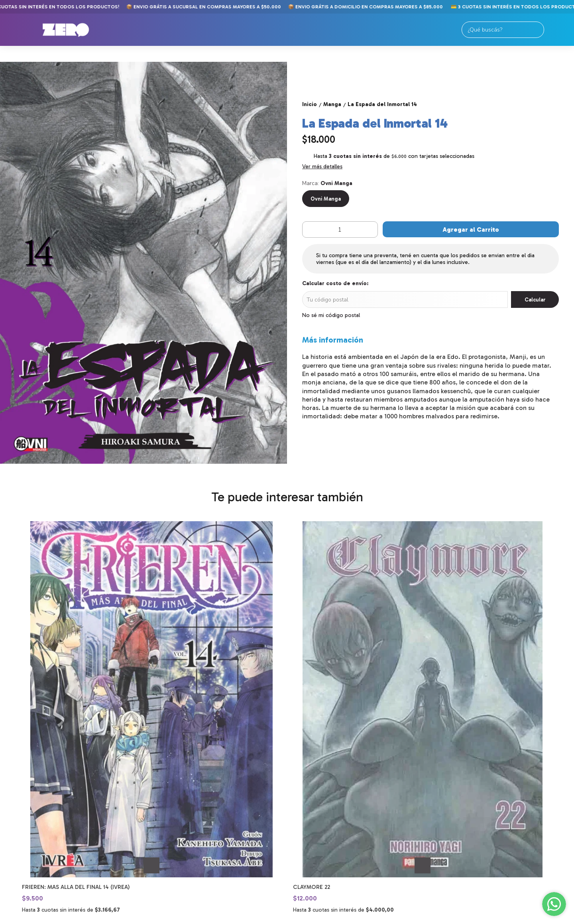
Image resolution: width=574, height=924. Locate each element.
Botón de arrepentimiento (299, 917)
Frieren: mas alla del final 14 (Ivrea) (76, 706)
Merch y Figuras (36, 827)
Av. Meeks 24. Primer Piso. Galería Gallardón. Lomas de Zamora (329, 793)
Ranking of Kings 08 (459, 706)
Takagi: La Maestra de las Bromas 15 (347, 706)
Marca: (327, 183)
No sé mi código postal (331, 315)
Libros (21, 808)
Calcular (535, 299)
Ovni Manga (326, 199)
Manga (21, 798)
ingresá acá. (259, 917)
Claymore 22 (176, 706)
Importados (30, 817)
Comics (22, 789)
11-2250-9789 (306, 811)
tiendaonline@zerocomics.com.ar (331, 825)
